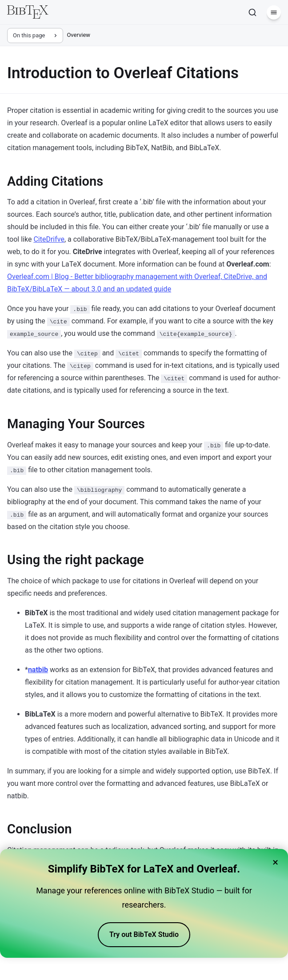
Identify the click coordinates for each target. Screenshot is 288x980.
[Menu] (274, 12)
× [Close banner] (275, 862)
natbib (38, 670)
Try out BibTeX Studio (144, 934)
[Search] (252, 12)
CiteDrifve (49, 239)
